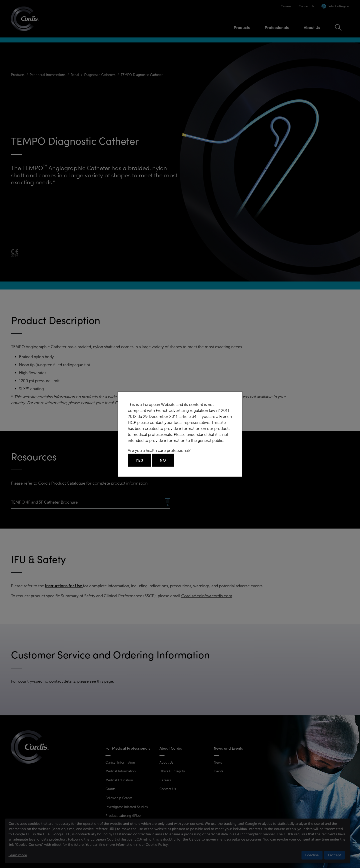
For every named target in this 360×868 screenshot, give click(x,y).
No (163, 460)
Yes (139, 460)
